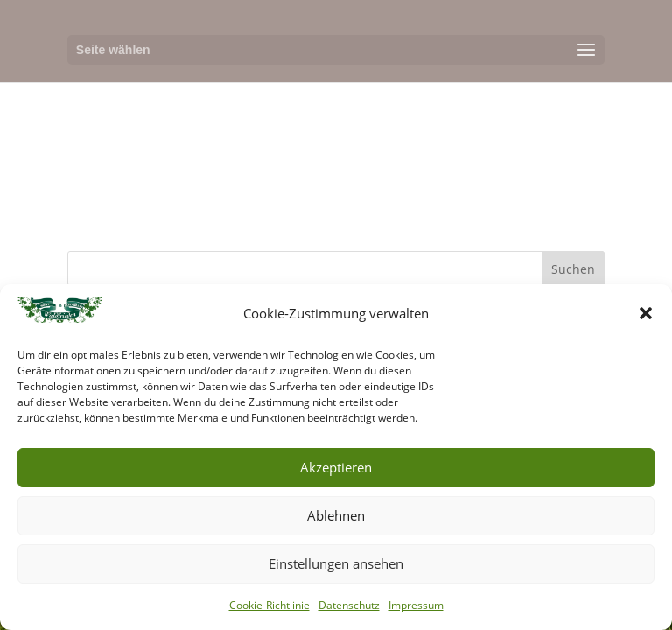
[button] (646, 313)
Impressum (416, 605)
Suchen (573, 269)
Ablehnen (336, 515)
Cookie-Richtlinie (269, 605)
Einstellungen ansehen (336, 563)
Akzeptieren (336, 467)
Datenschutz (349, 605)
